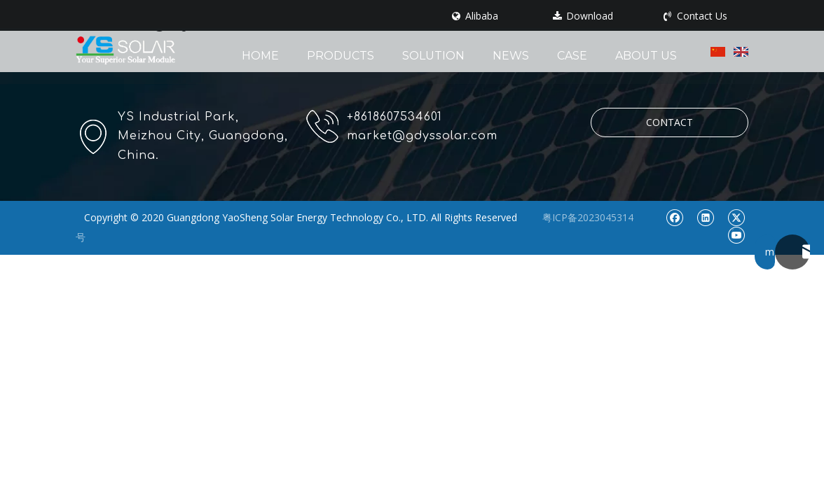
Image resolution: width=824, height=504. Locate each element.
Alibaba (475, 16)
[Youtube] (736, 235)
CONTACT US (669, 126)
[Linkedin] (705, 217)
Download (583, 16)
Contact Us (695, 16)
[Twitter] (736, 217)
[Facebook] (674, 217)
